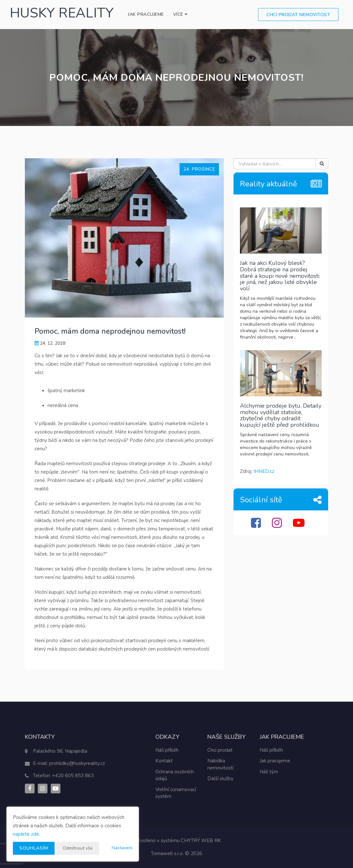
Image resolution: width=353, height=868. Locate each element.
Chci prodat (220, 750)
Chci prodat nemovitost (298, 15)
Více (180, 14)
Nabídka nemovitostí (220, 764)
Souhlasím (34, 848)
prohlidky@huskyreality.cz (77, 763)
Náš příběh (167, 750)
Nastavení (122, 848)
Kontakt (164, 761)
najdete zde (26, 834)
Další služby (220, 779)
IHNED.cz (264, 471)
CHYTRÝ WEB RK (201, 841)
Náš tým (269, 772)
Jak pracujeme (146, 14)
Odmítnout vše (78, 848)
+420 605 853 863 (73, 776)
